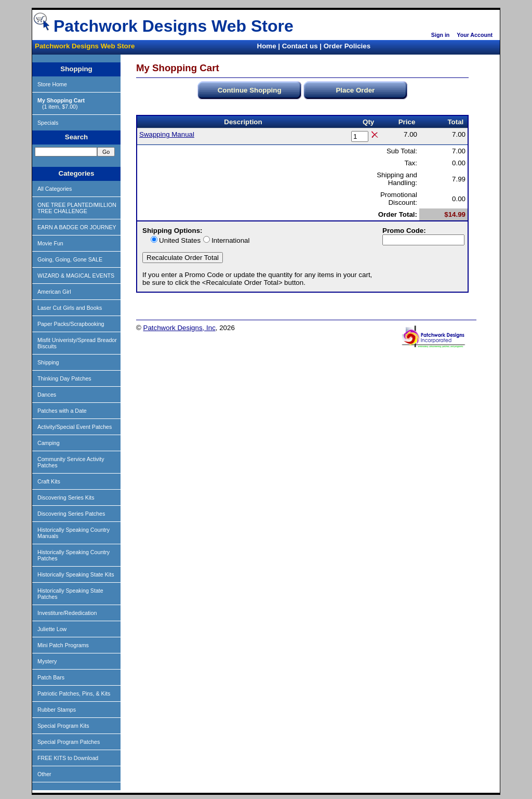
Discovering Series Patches (71, 514)
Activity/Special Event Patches (75, 427)
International (230, 240)
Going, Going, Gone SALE (70, 259)
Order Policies (347, 46)
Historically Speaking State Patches (70, 594)
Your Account (475, 35)
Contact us (300, 46)
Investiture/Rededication (67, 613)
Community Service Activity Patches (71, 462)
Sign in (441, 35)
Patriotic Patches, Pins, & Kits (74, 693)
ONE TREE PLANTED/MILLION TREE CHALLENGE (77, 208)
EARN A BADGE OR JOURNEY (77, 227)
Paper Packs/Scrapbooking (71, 324)
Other (44, 774)
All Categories (55, 189)
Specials (48, 123)
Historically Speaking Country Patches (74, 555)
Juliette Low (52, 629)
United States (180, 240)
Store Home (52, 84)
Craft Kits (49, 481)
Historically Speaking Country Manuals (74, 533)
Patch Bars (51, 677)
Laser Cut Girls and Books (70, 308)
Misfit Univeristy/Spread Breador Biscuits (77, 343)
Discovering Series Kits (66, 497)
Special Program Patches (69, 742)
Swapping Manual (167, 134)
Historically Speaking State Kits (76, 574)
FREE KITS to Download (68, 758)
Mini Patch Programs (63, 645)
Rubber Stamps (57, 710)
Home (267, 46)
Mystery (47, 661)
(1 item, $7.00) (61, 103)
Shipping (48, 362)
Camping (49, 443)
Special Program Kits (63, 726)
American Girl (54, 292)
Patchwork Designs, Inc (179, 328)
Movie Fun (50, 243)
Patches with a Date (62, 411)
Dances (47, 395)
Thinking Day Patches (64, 378)
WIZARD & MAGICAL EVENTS (76, 276)
